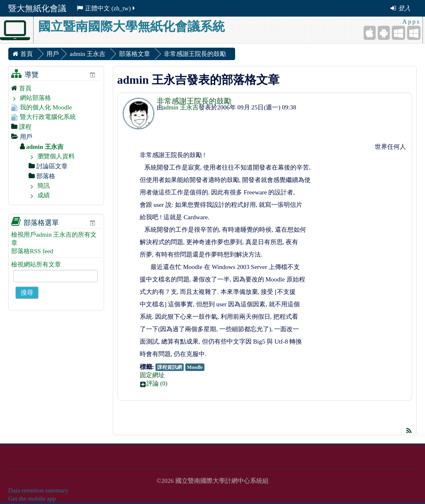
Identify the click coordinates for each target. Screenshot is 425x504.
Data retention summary (38, 490)
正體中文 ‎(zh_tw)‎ (106, 8)
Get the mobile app (32, 499)
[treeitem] (56, 88)
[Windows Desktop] (414, 33)
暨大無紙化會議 (37, 8)
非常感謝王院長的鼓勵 (194, 101)
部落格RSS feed (32, 251)
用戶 (53, 54)
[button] (274, 383)
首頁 (25, 88)
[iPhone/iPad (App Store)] (370, 33)
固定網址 (152, 375)
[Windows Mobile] (398, 33)
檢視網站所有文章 (36, 264)
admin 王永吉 (181, 107)
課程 (25, 127)
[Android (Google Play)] (384, 33)
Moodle (195, 367)
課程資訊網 (170, 367)
